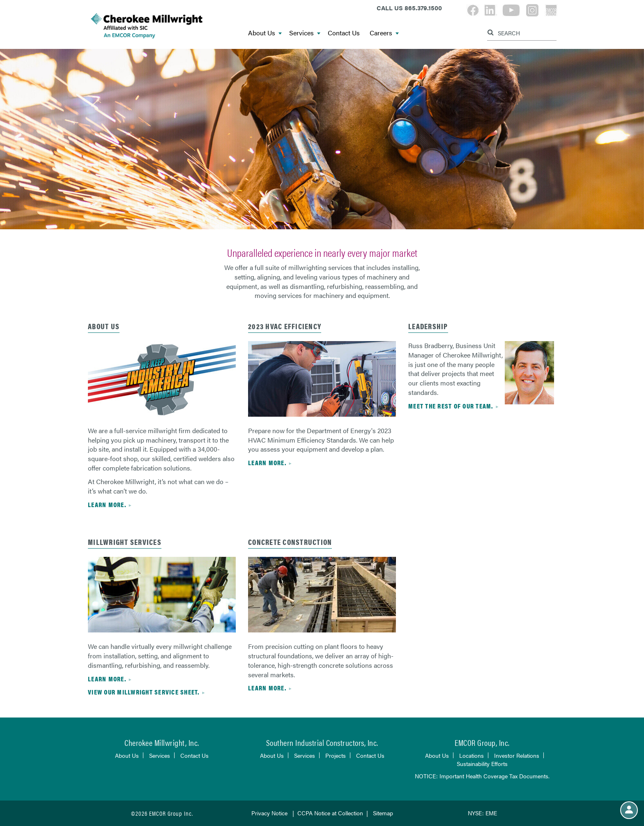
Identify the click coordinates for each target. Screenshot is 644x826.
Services (305, 33)
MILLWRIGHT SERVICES (125, 542)
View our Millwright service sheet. (144, 692)
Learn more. (107, 504)
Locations (471, 755)
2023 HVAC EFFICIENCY (285, 326)
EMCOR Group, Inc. (482, 742)
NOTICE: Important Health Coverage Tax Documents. (482, 776)
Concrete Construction (290, 542)
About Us (265, 33)
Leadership (428, 326)
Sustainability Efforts (482, 764)
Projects (336, 755)
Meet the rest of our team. (451, 406)
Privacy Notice (269, 813)
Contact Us (344, 33)
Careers (384, 33)
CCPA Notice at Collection (330, 813)
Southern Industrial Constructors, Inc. (322, 742)
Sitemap (383, 813)
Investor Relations (517, 755)
